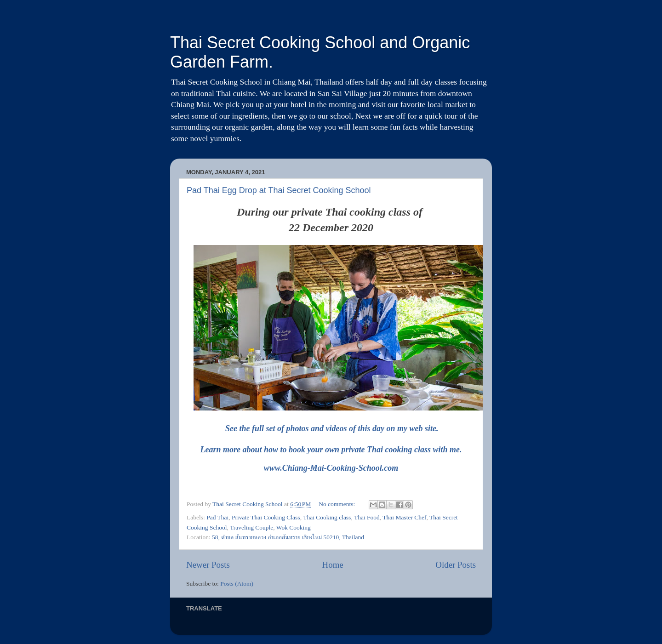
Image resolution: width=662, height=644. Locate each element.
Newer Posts (208, 565)
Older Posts (456, 565)
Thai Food (367, 517)
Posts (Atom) (237, 584)
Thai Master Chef (404, 517)
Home (333, 565)
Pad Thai (217, 517)
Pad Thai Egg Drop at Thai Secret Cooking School (279, 190)
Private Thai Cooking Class (266, 517)
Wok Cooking (294, 527)
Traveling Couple (251, 527)
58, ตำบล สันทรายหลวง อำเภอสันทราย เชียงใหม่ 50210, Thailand (288, 537)
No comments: (338, 504)
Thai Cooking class (327, 517)
